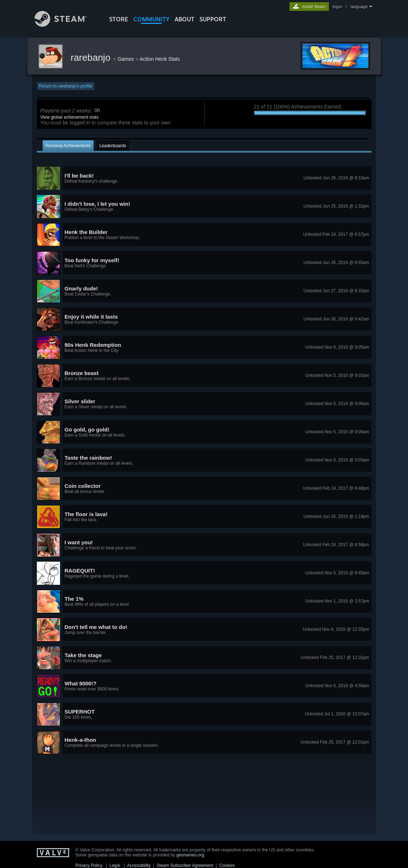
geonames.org (190, 855)
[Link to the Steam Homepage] (66, 25)
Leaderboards (113, 146)
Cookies (227, 865)
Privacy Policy (89, 865)
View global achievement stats (70, 117)
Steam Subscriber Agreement (185, 865)
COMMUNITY (151, 19)
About (184, 19)
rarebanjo (92, 58)
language (359, 7)
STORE (119, 19)
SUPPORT (213, 19)
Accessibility (139, 865)
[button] (204, 178)
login (337, 7)
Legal (115, 865)
